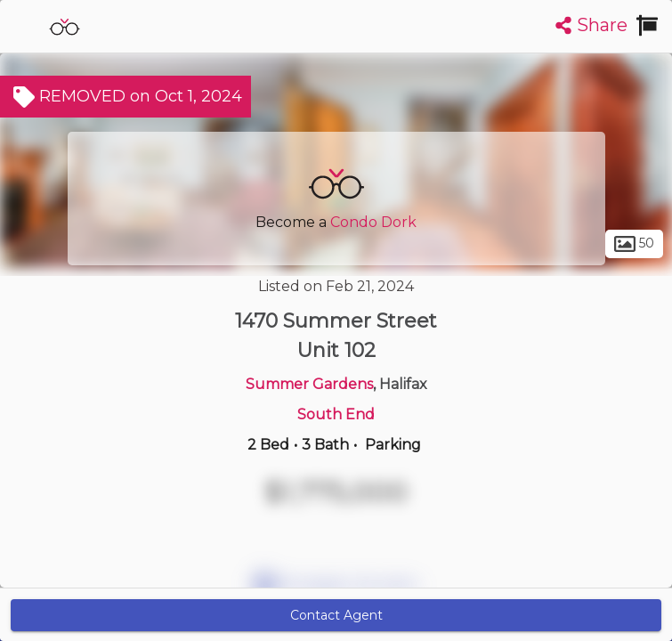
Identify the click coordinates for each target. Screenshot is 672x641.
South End (336, 414)
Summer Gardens (309, 384)
